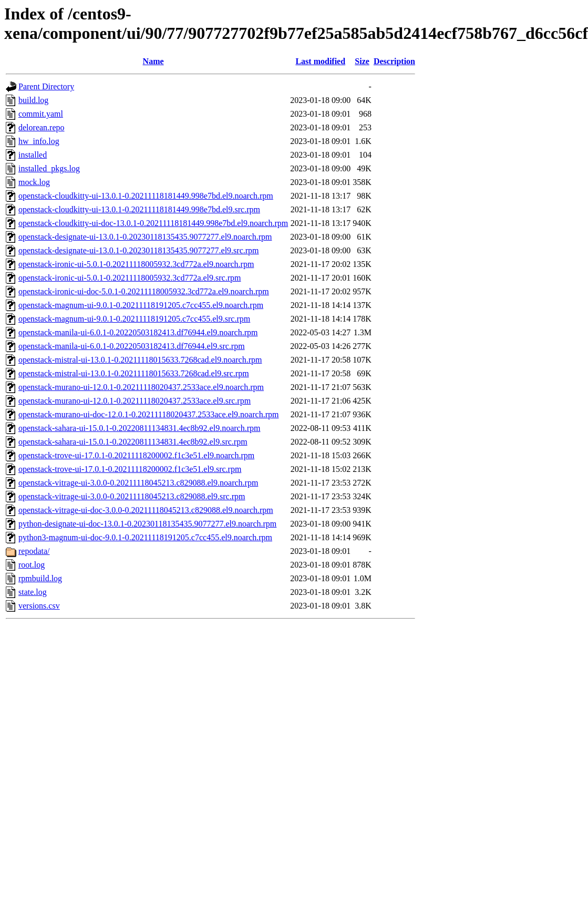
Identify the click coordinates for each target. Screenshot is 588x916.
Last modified (320, 61)
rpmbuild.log (40, 578)
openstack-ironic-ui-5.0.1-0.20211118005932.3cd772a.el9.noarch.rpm (136, 264)
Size (362, 61)
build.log (33, 100)
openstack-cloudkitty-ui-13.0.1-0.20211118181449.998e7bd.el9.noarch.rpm (146, 196)
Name (153, 61)
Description (394, 61)
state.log (33, 592)
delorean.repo (42, 127)
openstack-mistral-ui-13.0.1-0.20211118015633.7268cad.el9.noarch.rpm (140, 360)
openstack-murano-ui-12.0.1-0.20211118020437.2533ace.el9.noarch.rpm (141, 387)
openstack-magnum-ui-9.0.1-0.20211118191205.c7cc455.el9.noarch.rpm (141, 305)
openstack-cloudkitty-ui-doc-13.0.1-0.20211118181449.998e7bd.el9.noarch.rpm (153, 223)
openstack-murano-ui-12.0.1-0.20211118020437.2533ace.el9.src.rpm (135, 401)
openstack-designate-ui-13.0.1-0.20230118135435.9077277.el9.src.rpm (139, 250)
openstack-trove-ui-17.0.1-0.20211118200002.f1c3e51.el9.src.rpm (130, 469)
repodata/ (34, 551)
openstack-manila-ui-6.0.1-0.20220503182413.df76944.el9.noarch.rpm (138, 332)
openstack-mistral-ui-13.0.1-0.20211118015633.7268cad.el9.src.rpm (134, 373)
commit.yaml (41, 114)
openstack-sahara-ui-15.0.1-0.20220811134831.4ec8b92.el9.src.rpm (133, 442)
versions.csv (39, 606)
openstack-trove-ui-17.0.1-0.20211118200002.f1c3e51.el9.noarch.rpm (136, 455)
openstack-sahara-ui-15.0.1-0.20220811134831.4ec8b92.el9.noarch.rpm (139, 428)
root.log (32, 565)
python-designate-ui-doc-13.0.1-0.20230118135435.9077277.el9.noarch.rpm (147, 524)
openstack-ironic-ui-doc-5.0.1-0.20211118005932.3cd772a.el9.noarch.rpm (144, 291)
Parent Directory (46, 86)
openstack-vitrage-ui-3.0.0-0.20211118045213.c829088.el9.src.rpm (132, 496)
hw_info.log (39, 141)
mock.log (34, 182)
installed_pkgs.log (49, 168)
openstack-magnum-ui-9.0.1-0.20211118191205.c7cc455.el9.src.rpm (134, 319)
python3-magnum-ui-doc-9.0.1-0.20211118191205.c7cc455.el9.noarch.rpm (145, 537)
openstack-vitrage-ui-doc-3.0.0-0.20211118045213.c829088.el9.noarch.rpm (146, 510)
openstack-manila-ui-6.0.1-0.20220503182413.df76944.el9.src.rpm (132, 346)
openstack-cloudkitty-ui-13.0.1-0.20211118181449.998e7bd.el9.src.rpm (139, 209)
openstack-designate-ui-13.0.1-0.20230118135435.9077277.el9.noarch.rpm (145, 237)
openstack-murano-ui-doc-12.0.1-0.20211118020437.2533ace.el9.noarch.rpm (148, 414)
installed (33, 155)
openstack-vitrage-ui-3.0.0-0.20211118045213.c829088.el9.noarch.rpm (138, 483)
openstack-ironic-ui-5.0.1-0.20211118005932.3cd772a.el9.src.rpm (130, 278)
